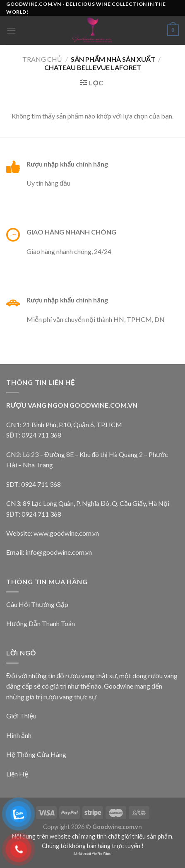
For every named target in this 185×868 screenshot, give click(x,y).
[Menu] (11, 30)
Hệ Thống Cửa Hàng (36, 754)
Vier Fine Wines (101, 854)
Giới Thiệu (21, 716)
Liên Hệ (17, 774)
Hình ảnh (19, 735)
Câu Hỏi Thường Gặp (37, 604)
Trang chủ (42, 59)
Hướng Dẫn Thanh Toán (41, 623)
